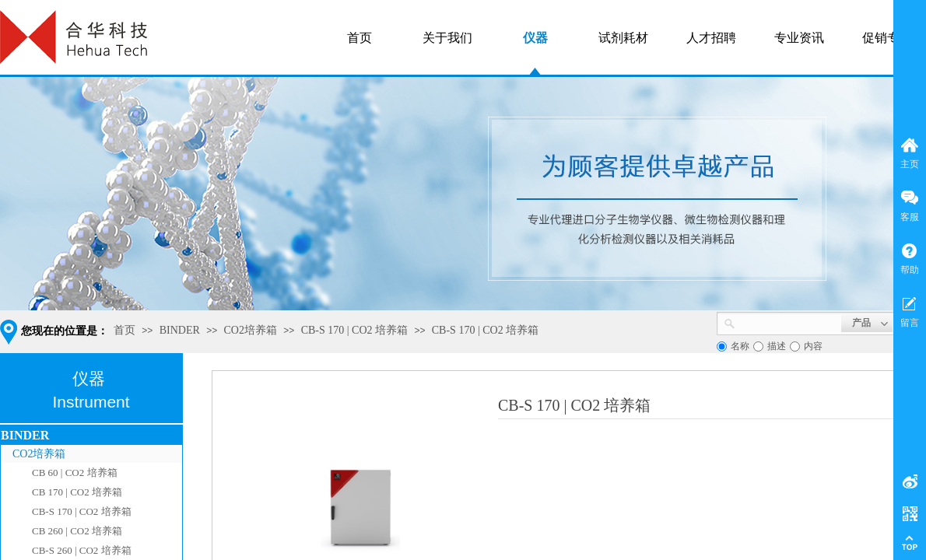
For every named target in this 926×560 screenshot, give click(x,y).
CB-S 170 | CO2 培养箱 (354, 330)
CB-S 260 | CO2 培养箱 (82, 550)
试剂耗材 (623, 38)
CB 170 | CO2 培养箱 (77, 492)
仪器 (535, 38)
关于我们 (447, 38)
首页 (125, 330)
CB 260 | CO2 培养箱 (77, 531)
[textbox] (788, 322)
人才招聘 (711, 38)
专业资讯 (799, 38)
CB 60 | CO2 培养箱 (75, 472)
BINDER (180, 330)
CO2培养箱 (251, 330)
